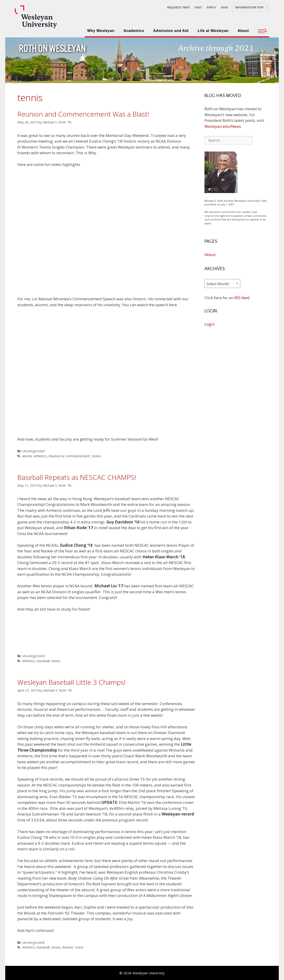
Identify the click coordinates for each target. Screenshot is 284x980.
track (79, 947)
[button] (262, 31)
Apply (212, 8)
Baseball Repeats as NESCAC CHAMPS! (77, 477)
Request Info (179, 8)
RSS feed (242, 298)
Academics (134, 31)
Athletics (40, 456)
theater (68, 947)
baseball (43, 661)
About (243, 31)
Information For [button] (251, 8)
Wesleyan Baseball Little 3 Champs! (71, 682)
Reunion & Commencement (69, 456)
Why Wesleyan (101, 31)
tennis (96, 456)
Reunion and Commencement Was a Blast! (83, 114)
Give (225, 8)
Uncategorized (33, 451)
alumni (27, 456)
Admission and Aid (171, 31)
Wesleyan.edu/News (223, 126)
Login (209, 324)
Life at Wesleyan (213, 31)
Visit (198, 8)
